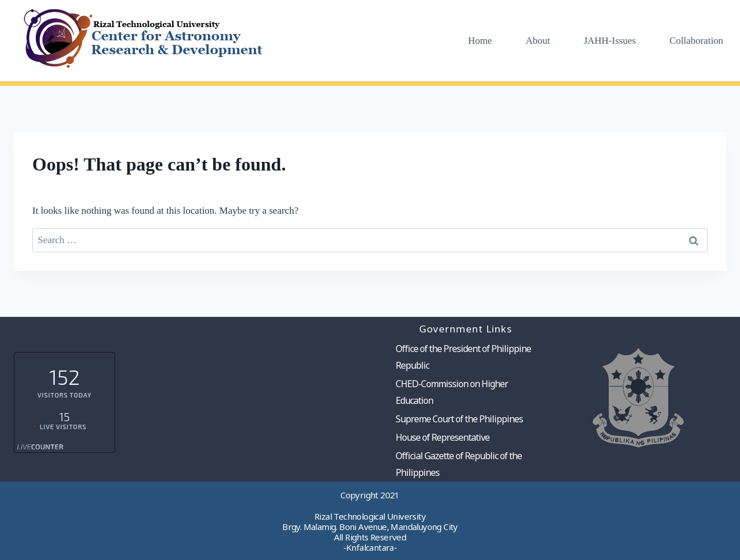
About (538, 41)
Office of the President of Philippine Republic (463, 357)
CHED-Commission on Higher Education (452, 392)
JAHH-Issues (610, 41)
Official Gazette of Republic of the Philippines (459, 464)
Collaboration (696, 41)
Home (480, 41)
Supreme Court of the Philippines (459, 419)
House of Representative (443, 437)
